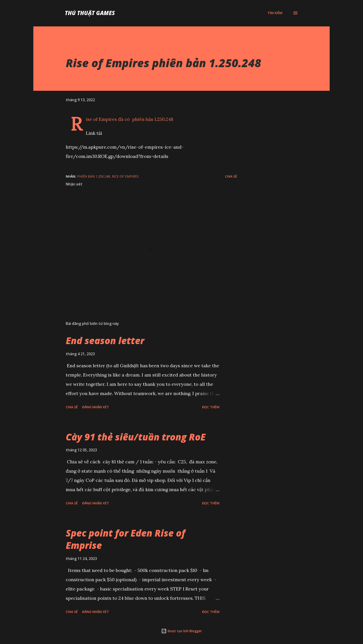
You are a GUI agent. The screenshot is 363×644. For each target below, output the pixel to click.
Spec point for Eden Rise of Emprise (125, 539)
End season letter (105, 341)
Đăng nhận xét (96, 407)
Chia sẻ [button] (231, 176)
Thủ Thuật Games (90, 13)
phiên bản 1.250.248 (94, 176)
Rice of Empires (125, 176)
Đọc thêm (211, 407)
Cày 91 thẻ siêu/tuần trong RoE (136, 437)
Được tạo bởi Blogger (181, 631)
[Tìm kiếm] (275, 13)
